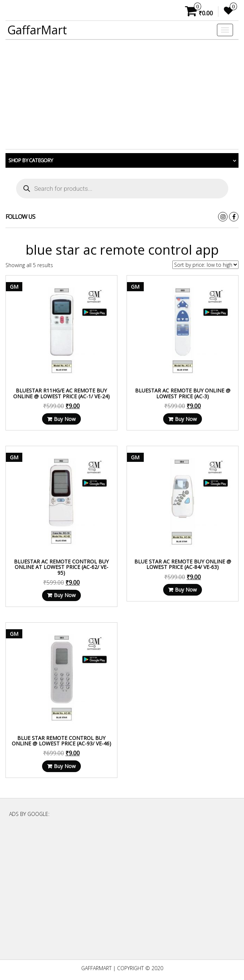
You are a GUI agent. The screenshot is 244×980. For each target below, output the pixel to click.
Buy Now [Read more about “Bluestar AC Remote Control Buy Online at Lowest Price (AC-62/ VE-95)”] (65, 595)
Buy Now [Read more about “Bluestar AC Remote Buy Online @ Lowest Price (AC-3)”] (186, 419)
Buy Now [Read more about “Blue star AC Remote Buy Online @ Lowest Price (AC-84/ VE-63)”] (186, 590)
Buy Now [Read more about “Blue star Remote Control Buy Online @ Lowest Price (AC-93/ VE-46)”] (65, 766)
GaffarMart (37, 30)
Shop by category (31, 160)
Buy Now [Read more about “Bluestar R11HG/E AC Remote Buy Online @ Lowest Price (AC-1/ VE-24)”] (65, 419)
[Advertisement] (122, 95)
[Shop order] (205, 265)
